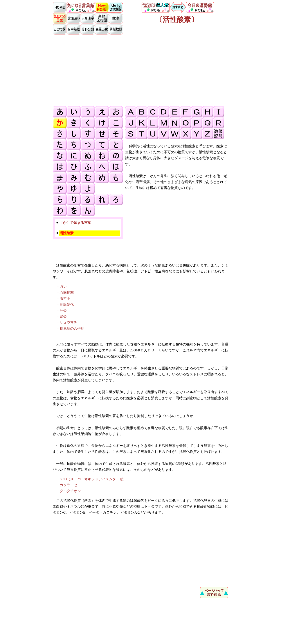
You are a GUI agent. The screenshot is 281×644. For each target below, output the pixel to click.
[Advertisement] (140, 70)
